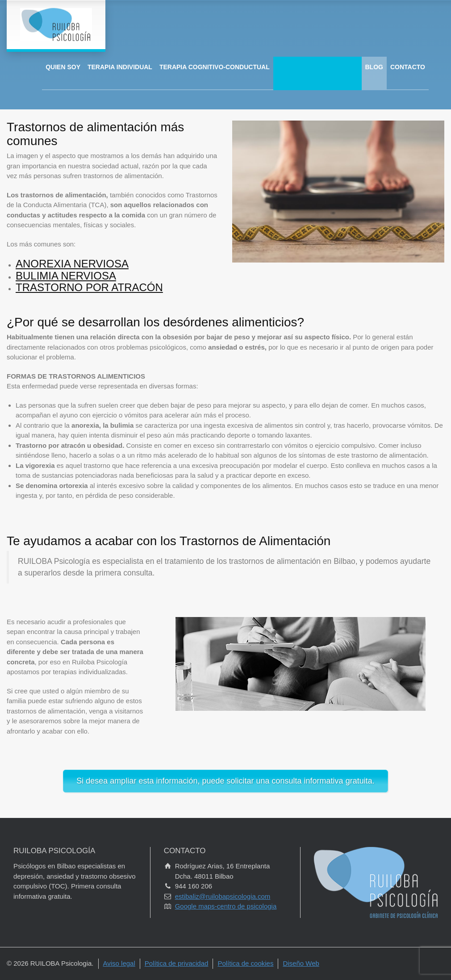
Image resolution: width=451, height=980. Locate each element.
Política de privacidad (177, 963)
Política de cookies (245, 963)
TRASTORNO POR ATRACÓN (89, 287)
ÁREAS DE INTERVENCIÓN (317, 67)
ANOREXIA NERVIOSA (72, 264)
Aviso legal (119, 963)
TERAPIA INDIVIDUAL (120, 67)
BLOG (374, 67)
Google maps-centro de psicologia (226, 906)
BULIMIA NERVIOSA (66, 276)
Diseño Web (301, 963)
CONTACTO (408, 67)
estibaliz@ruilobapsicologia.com (223, 896)
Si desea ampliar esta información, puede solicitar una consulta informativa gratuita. (225, 781)
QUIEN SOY (63, 67)
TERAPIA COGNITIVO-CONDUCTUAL (215, 67)
